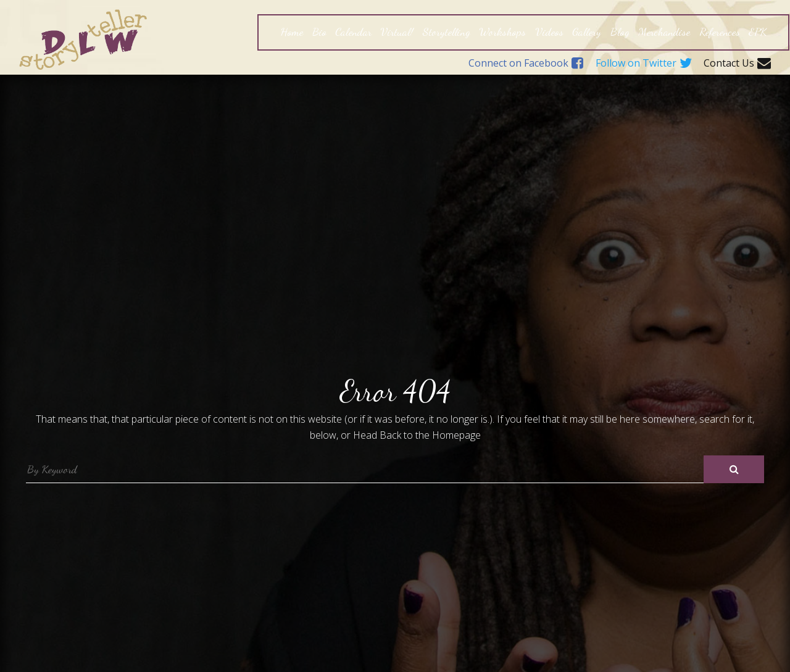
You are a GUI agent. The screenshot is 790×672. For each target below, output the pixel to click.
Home (292, 31)
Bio (319, 31)
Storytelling (447, 31)
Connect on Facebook (526, 64)
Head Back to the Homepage (417, 435)
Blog (620, 31)
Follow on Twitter (644, 64)
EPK (758, 31)
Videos (549, 31)
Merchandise (664, 31)
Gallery (587, 31)
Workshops (502, 31)
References (720, 31)
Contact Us (737, 64)
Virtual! (397, 31)
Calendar (353, 31)
